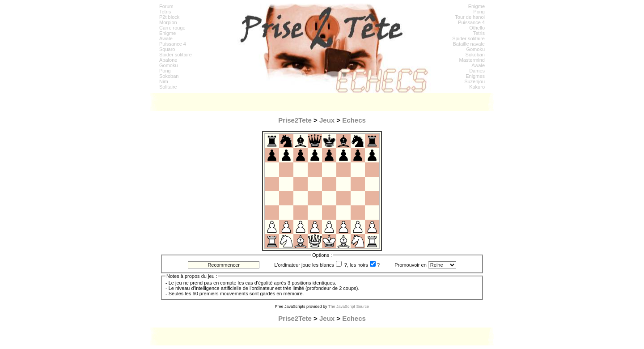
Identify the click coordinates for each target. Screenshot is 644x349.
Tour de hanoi (470, 17)
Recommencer (224, 265)
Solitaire (168, 87)
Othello (477, 28)
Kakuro (477, 87)
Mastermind (472, 60)
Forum (166, 6)
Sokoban (169, 76)
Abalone (168, 60)
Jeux (327, 120)
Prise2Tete (295, 120)
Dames (477, 71)
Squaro (167, 49)
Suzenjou (475, 81)
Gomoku (169, 65)
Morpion (168, 22)
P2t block (169, 17)
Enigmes (475, 76)
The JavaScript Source (349, 306)
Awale (166, 38)
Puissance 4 (173, 44)
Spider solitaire (176, 55)
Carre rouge (172, 28)
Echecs (354, 120)
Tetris (165, 12)
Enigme (167, 33)
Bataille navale (469, 44)
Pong (165, 71)
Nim (164, 81)
